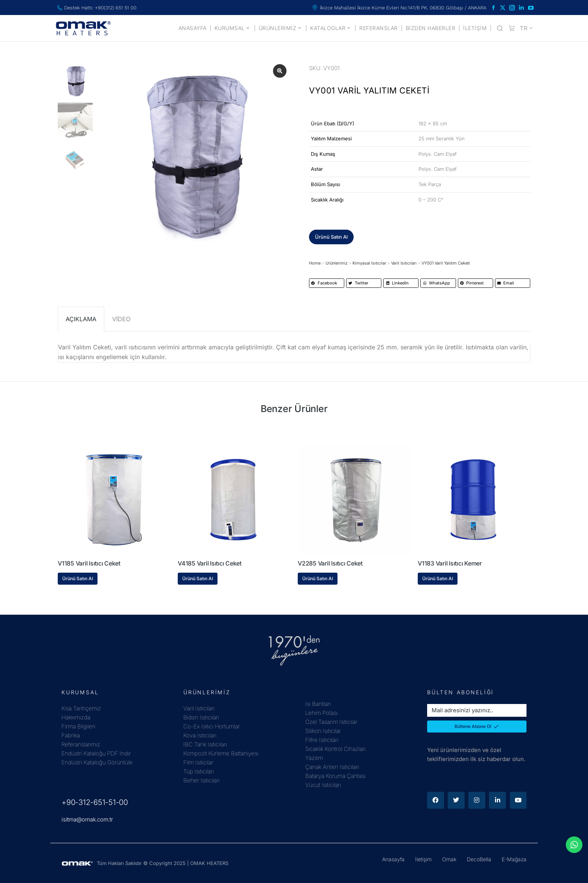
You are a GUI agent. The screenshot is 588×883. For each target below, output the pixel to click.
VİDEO (121, 319)
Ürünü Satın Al (78, 578)
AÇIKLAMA (81, 319)
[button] (331, 237)
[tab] (81, 319)
